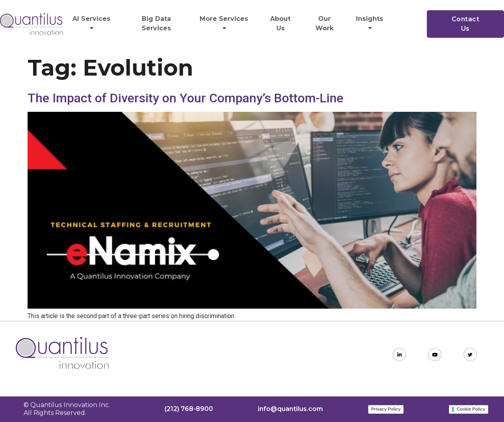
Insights (371, 23)
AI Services (93, 23)
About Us (280, 23)
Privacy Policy (386, 409)
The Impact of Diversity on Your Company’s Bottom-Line (185, 98)
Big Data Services (156, 23)
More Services (225, 23)
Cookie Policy (471, 409)
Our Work (324, 23)
